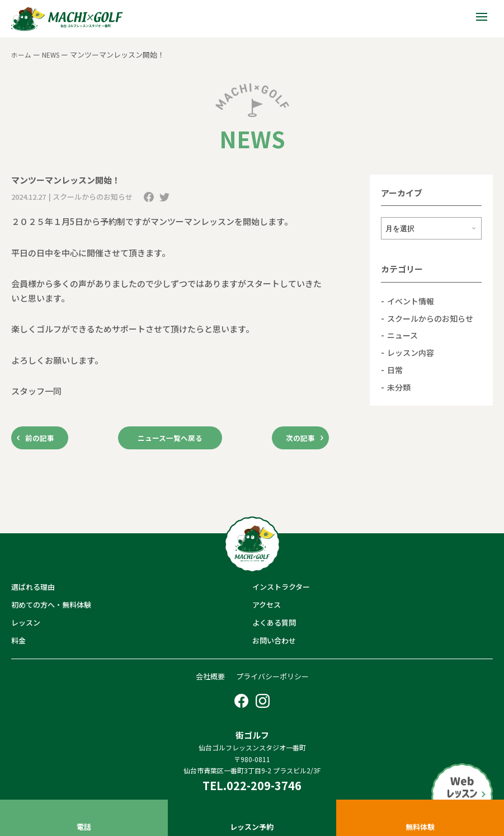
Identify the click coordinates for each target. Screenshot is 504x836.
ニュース (404, 335)
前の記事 (45, 439)
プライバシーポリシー (272, 678)
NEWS (53, 55)
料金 (18, 643)
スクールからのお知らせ (433, 318)
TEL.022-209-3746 (252, 788)
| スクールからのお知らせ (91, 197)
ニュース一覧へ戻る (170, 439)
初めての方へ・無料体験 (51, 607)
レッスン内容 (412, 352)
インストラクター (281, 589)
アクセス (267, 607)
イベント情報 (412, 301)
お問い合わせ (274, 643)
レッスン (26, 625)
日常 (395, 369)
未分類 (400, 386)
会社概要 (210, 678)
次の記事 (295, 439)
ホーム (22, 55)
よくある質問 (274, 625)
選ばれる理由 (33, 589)
